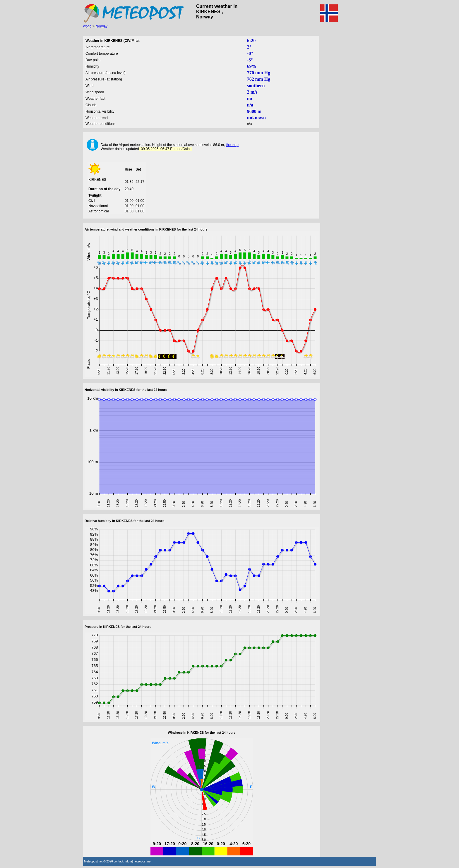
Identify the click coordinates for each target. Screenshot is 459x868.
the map (232, 145)
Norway (101, 26)
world (87, 26)
